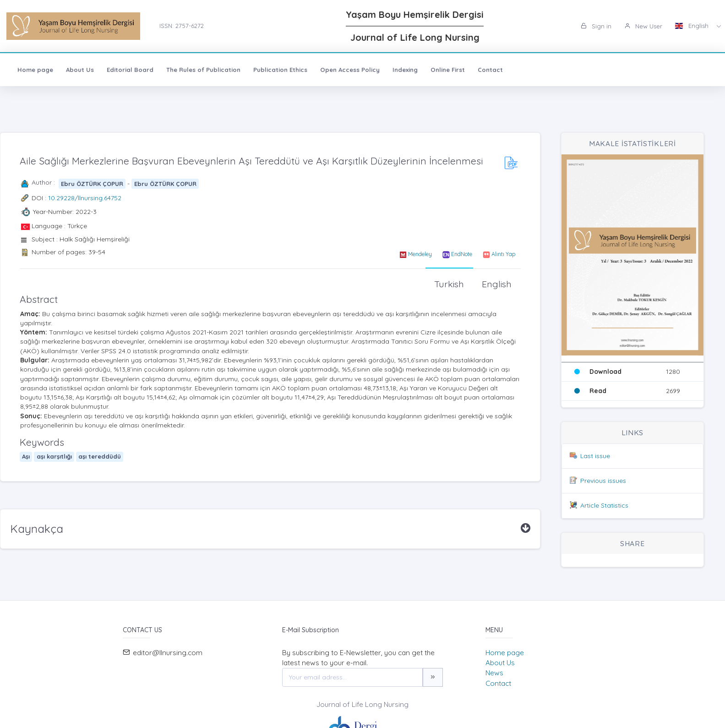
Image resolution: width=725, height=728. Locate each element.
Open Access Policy (350, 70)
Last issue (595, 456)
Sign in (596, 26)
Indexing (405, 70)
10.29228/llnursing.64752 (85, 198)
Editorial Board (130, 70)
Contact (490, 70)
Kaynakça (37, 529)
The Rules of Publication (203, 70)
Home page (35, 70)
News (494, 673)
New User (643, 26)
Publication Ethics (280, 70)
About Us (80, 70)
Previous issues (603, 481)
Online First (448, 70)
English (693, 26)
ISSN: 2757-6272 (182, 26)
